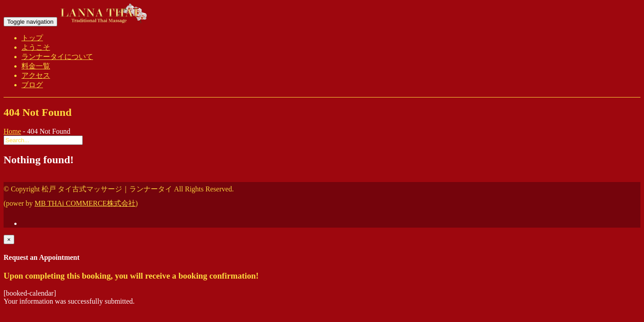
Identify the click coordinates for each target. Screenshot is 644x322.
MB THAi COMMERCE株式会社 (85, 203)
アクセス (36, 75)
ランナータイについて (57, 57)
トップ (32, 38)
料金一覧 (36, 66)
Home (12, 131)
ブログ (32, 85)
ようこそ (36, 47)
